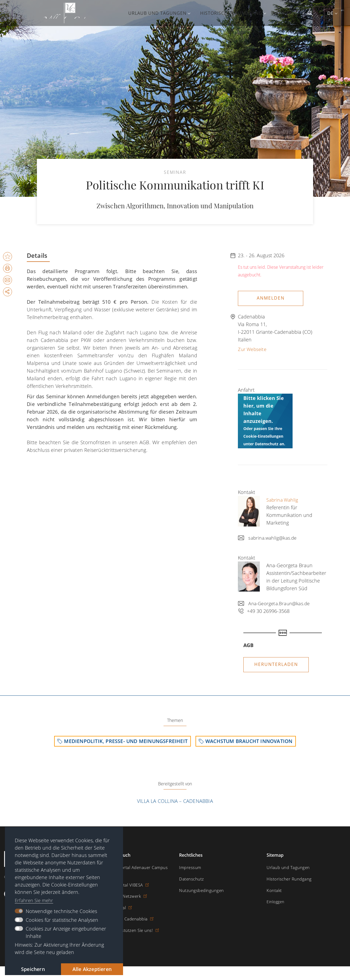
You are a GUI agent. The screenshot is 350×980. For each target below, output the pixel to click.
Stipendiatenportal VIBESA (119, 879)
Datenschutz (191, 879)
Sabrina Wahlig (283, 498)
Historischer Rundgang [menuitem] (235, 13)
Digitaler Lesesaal (111, 901)
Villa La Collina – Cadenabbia (175, 801)
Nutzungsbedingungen (200, 890)
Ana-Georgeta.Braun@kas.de (281, 602)
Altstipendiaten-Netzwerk (118, 890)
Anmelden (271, 298)
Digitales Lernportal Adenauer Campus (130, 868)
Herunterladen (276, 663)
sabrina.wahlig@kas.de (274, 536)
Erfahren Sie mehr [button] (36, 899)
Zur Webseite (253, 348)
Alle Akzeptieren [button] (89, 969)
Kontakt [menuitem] (291, 13)
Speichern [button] (30, 969)
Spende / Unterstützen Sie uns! (124, 924)
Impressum (189, 868)
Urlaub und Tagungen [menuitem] (161, 13)
